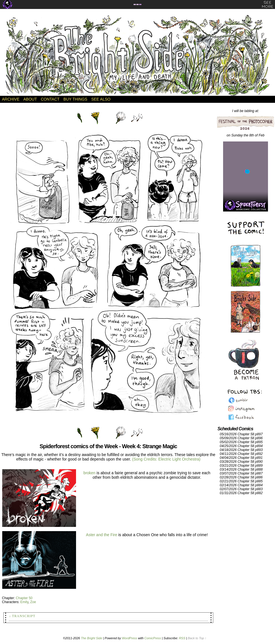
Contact (50, 99)
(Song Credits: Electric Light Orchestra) (166, 459)
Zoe (33, 602)
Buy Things (75, 99)
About (30, 99)
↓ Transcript (22, 616)
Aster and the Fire (101, 535)
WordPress (129, 638)
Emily (24, 602)
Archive (11, 99)
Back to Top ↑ (197, 638)
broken (89, 473)
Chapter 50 (24, 598)
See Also (101, 99)
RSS (182, 638)
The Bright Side (137, 55)
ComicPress (153, 638)
